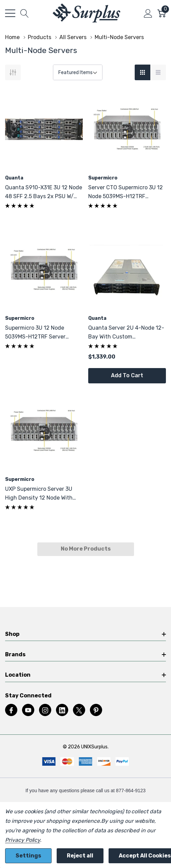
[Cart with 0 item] (162, 13)
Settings (28, 856)
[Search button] (25, 13)
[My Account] (148, 13)
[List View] (158, 72)
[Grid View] (142, 72)
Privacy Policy (23, 840)
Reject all (80, 856)
